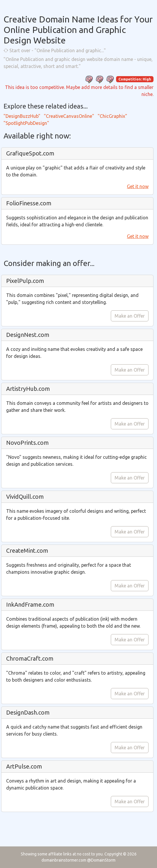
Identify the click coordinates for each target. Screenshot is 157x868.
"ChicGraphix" (112, 116)
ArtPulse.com (24, 766)
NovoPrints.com (27, 443)
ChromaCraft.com (30, 658)
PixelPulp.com (25, 281)
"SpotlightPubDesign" (26, 123)
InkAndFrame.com (30, 604)
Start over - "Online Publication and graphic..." (55, 50)
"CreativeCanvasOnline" (69, 116)
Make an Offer (130, 316)
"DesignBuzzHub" (22, 116)
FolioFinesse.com (29, 203)
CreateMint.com (27, 551)
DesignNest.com (28, 335)
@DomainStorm (101, 860)
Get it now (138, 186)
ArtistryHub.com (28, 389)
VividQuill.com (25, 497)
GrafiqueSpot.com (30, 153)
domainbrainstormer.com (64, 860)
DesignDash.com (28, 712)
